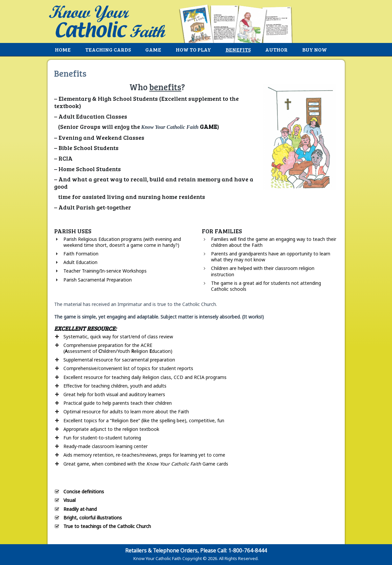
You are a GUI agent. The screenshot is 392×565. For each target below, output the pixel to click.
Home (63, 49)
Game (153, 49)
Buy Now (315, 49)
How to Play (193, 49)
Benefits (238, 49)
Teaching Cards (108, 49)
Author (276, 49)
